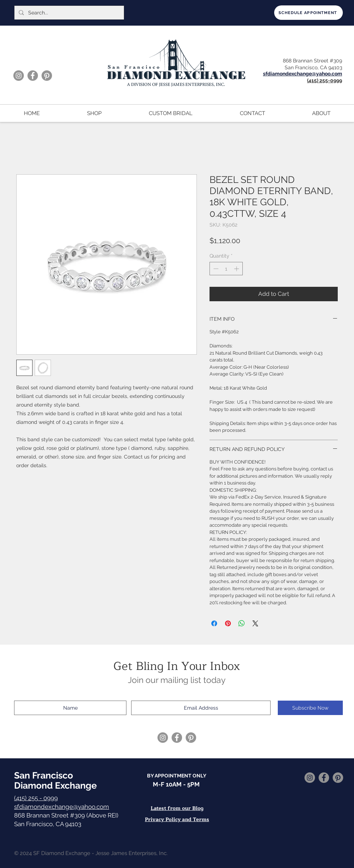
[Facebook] (33, 76)
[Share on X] (255, 623)
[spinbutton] (226, 269)
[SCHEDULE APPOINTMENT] (308, 13)
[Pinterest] (47, 76)
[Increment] (237, 269)
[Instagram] (19, 76)
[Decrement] (215, 269)
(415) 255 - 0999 (36, 798)
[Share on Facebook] (214, 623)
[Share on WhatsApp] (242, 623)
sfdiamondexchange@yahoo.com (62, 807)
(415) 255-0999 (325, 80)
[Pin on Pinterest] (228, 623)
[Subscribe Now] (310, 708)
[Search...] (68, 13)
